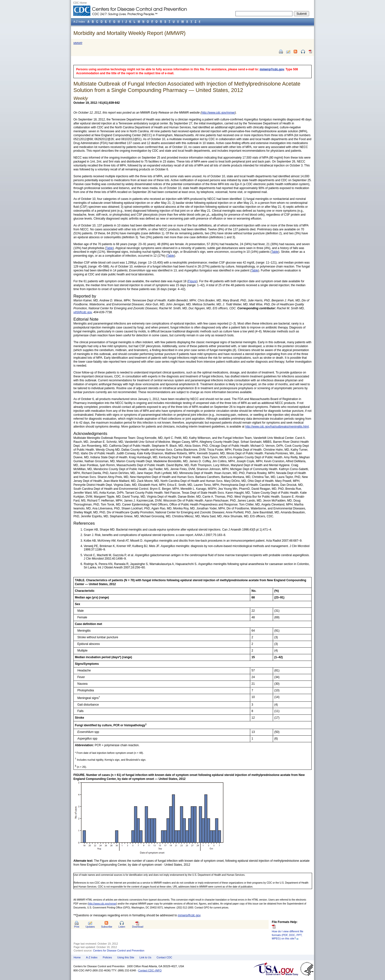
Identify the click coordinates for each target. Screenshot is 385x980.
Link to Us (145, 957)
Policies (107, 957)
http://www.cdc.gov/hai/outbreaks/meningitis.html (277, 427)
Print (77, 927)
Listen (122, 927)
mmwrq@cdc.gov (272, 69)
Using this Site (126, 957)
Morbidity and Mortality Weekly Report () (130, 33)
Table (109, 248)
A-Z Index (92, 957)
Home (77, 957)
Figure (192, 281)
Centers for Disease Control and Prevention (119, 950)
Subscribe (107, 927)
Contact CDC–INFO (150, 970)
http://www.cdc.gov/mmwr (102, 904)
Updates (90, 927)
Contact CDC (165, 957)
